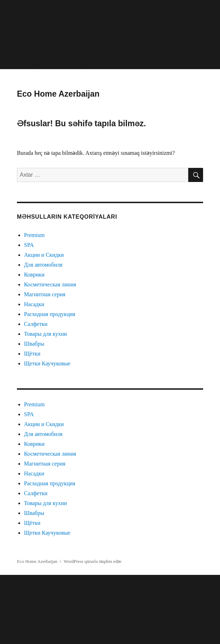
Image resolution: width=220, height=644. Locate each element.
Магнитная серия (45, 294)
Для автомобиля (43, 265)
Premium (34, 235)
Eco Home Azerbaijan (58, 94)
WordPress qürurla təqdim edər (92, 561)
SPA (29, 245)
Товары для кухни (45, 334)
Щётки (32, 354)
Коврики (34, 275)
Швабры (34, 344)
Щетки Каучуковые (47, 363)
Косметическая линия (50, 284)
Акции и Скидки (44, 255)
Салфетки (36, 324)
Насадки (34, 304)
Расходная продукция (50, 314)
